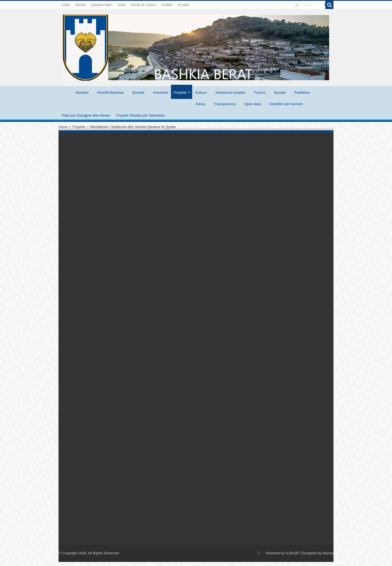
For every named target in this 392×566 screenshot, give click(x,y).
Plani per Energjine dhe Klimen (86, 115)
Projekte (180, 93)
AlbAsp (328, 553)
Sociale (280, 93)
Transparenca (225, 104)
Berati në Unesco (144, 5)
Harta (122, 5)
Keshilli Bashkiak (111, 93)
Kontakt (184, 5)
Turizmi (260, 93)
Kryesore (66, 92)
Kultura (201, 93)
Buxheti (138, 93)
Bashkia (82, 93)
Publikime (302, 93)
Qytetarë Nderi (102, 5)
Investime (161, 93)
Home (63, 127)
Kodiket (167, 5)
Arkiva (200, 104)
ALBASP (292, 553)
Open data (252, 104)
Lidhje (66, 5)
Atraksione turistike (230, 93)
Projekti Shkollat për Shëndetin (141, 115)
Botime (80, 5)
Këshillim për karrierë (286, 104)
